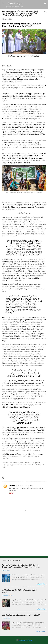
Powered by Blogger (24, 640)
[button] (45, 12)
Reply (11, 493)
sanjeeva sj (13, 485)
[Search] (45, 4)
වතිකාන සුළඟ (15, 3)
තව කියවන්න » (41, 584)
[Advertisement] (24, 539)
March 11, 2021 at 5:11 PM (25, 485)
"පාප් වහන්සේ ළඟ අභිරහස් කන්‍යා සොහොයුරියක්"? (21, 615)
